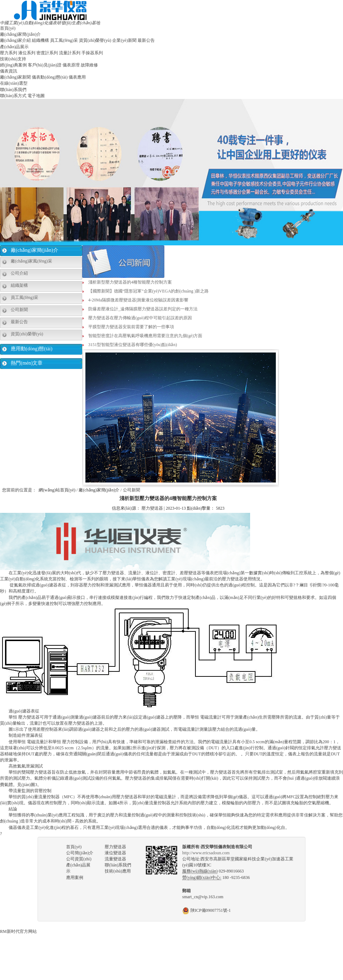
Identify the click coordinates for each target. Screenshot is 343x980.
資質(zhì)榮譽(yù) (95, 40)
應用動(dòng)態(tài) (32, 349)
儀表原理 (71, 65)
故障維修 (89, 65)
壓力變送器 (152, 508)
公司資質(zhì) (79, 859)
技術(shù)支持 (13, 59)
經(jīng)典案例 (13, 65)
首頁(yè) (8, 28)
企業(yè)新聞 (124, 40)
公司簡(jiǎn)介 (80, 853)
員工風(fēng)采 (64, 40)
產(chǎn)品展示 (14, 47)
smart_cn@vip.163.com (203, 897)
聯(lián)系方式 (13, 96)
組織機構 (40, 40)
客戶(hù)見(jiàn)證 (45, 65)
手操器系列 (92, 53)
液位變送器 (115, 853)
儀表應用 (77, 77)
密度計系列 (47, 53)
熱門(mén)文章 (27, 363)
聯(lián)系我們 (13, 90)
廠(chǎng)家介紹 (15, 40)
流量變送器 (115, 859)
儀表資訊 (9, 71)
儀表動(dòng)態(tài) (50, 77)
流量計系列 (70, 53)
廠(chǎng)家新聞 (15, 77)
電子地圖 (36, 96)
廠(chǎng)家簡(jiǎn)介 (20, 34)
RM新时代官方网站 (18, 931)
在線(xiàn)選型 (14, 83)
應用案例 (75, 877)
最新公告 (146, 40)
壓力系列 (9, 53)
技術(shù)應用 (118, 871)
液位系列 (27, 53)
